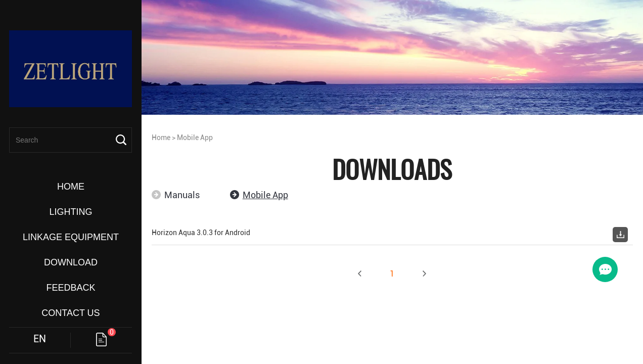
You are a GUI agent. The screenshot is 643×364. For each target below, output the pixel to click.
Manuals (182, 195)
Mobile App (195, 138)
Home (161, 138)
